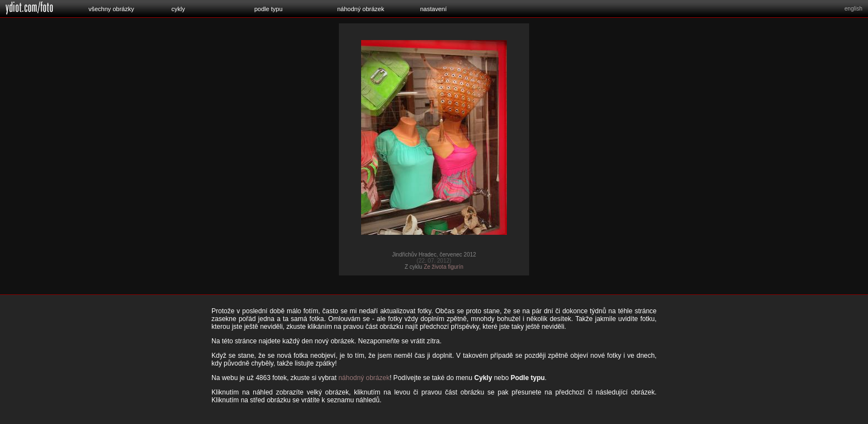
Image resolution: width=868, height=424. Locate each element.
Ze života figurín (444, 267)
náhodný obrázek (361, 9)
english (854, 9)
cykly (178, 9)
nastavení (433, 9)
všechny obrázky (111, 9)
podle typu (268, 9)
